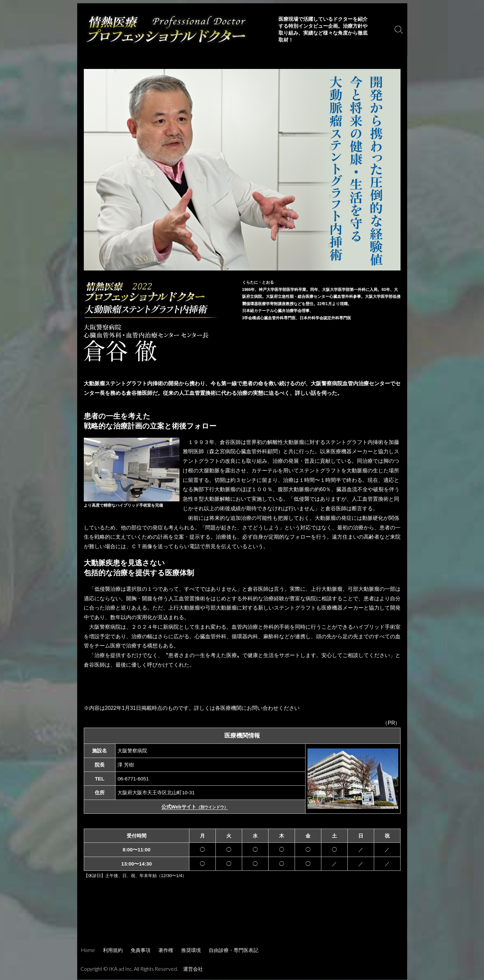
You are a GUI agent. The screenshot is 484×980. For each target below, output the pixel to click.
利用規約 (113, 950)
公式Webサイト (194, 807)
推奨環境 (191, 950)
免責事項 (141, 950)
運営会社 (194, 969)
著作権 (166, 950)
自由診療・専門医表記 (234, 950)
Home (88, 950)
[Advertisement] (242, 924)
